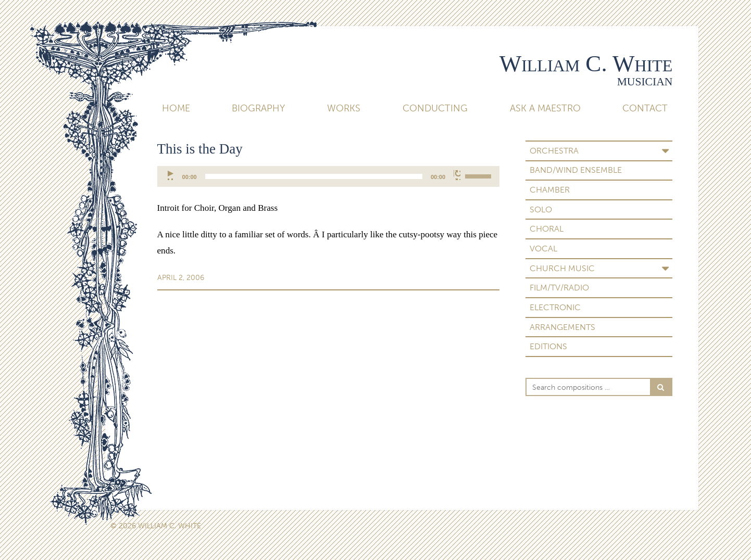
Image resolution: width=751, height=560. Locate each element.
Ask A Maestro (545, 108)
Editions (548, 346)
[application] (329, 176)
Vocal (543, 249)
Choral (547, 229)
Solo (541, 209)
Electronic (555, 307)
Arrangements (562, 327)
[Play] (171, 175)
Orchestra (554, 151)
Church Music (562, 268)
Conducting (435, 108)
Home (176, 108)
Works (344, 108)
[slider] (314, 176)
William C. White (586, 63)
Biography (258, 108)
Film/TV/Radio (559, 288)
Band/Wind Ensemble (576, 170)
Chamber (550, 190)
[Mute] (457, 175)
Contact (645, 108)
